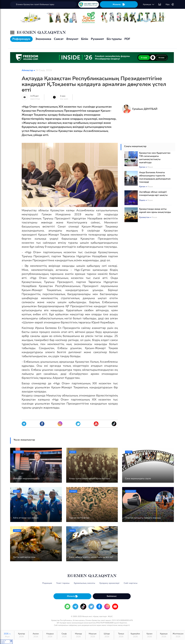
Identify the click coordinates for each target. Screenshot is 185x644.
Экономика (43, 39)
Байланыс (112, 596)
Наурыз (50, 635)
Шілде (107, 635)
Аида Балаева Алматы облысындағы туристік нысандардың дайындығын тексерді (155, 177)
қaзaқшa (149, 4)
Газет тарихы (63, 583)
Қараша (164, 635)
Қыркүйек (135, 635)
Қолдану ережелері (109, 583)
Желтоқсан (178, 635)
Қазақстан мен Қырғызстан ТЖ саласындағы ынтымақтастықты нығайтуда (155, 158)
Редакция (47, 583)
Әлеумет (72, 39)
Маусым (93, 635)
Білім (85, 39)
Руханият (97, 39)
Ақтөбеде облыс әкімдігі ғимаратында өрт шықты (153, 194)
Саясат (59, 39)
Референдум (21, 39)
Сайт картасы (131, 583)
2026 (7, 635)
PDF (127, 39)
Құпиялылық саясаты (84, 583)
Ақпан (36, 635)
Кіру (170, 4)
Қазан (150, 635)
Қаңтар (21, 635)
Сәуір (64, 635)
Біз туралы (114, 39)
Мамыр (78, 635)
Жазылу (119, 4)
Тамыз (121, 635)
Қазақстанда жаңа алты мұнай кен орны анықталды (155, 211)
